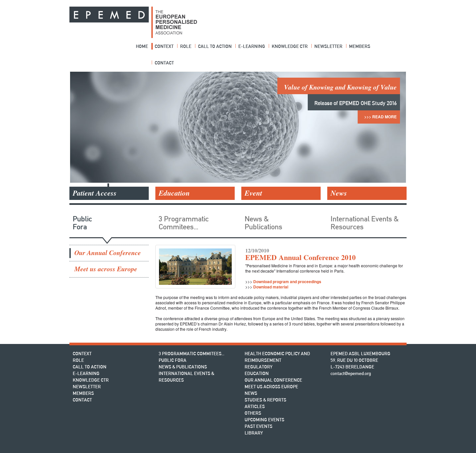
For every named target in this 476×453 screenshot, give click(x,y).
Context (164, 46)
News (339, 193)
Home (142, 46)
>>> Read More (380, 117)
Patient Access (95, 193)
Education (174, 193)
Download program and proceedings (287, 282)
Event (253, 193)
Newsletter (328, 46)
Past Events (258, 426)
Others (253, 413)
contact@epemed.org (351, 373)
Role (186, 46)
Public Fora (82, 223)
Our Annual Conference (108, 253)
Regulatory (258, 367)
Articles (255, 406)
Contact (164, 63)
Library (254, 433)
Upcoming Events (264, 420)
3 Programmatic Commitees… (184, 223)
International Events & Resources (365, 223)
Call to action (215, 46)
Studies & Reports (265, 400)
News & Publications (263, 223)
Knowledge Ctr (290, 46)
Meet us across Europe (106, 269)
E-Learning (252, 46)
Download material (271, 287)
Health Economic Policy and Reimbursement (277, 357)
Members (360, 46)
